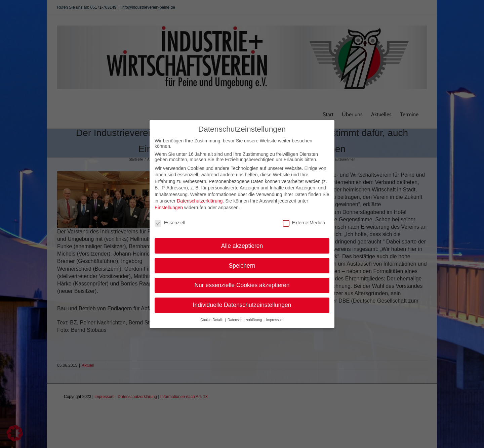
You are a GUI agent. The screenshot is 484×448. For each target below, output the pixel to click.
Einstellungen (169, 203)
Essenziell (170, 218)
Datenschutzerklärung (200, 196)
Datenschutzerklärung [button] (245, 315)
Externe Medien (304, 218)
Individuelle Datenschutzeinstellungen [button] (242, 300)
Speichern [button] (242, 260)
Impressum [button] (275, 315)
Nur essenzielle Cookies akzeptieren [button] (242, 280)
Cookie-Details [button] (212, 315)
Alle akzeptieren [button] (242, 240)
